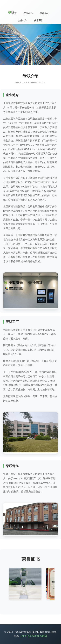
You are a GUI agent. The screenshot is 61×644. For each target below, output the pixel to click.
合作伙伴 (22, 20)
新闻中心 (45, 13)
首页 (14, 13)
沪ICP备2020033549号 (34, 636)
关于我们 (39, 20)
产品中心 (28, 13)
